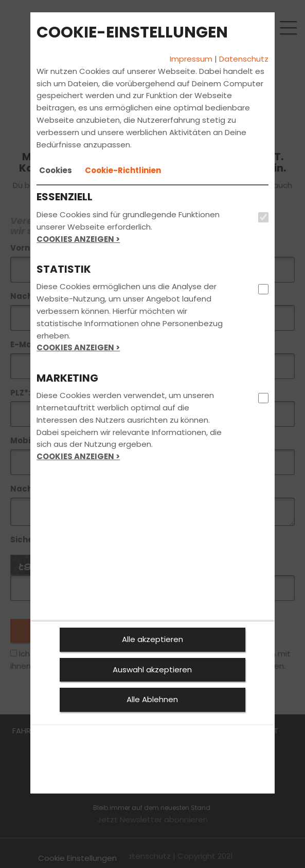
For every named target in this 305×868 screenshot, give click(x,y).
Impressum (191, 59)
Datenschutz (244, 59)
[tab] (56, 171)
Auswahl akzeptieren (152, 669)
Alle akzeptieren (152, 639)
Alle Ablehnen (152, 699)
